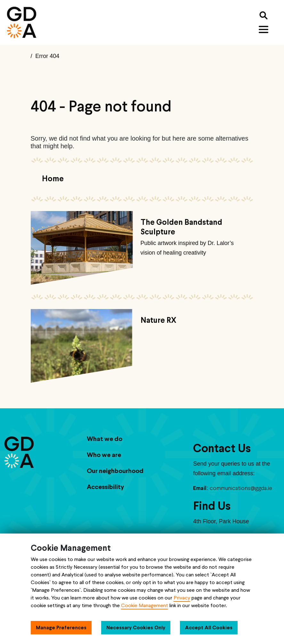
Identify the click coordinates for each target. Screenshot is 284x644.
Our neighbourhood (115, 471)
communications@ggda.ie (241, 488)
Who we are (104, 455)
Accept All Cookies (209, 628)
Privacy (182, 598)
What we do (105, 439)
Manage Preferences (61, 628)
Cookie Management (145, 605)
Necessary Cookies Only (136, 628)
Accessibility (105, 487)
